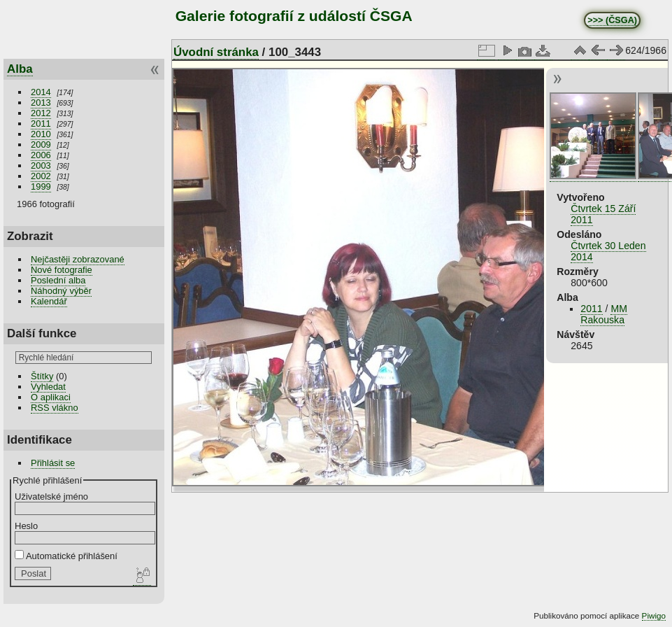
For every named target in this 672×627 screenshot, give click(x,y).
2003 (41, 165)
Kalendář (49, 301)
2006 (41, 155)
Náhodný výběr (61, 291)
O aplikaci (51, 397)
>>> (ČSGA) (612, 20)
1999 (41, 186)
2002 (41, 176)
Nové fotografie (62, 270)
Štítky (42, 376)
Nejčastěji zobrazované (78, 259)
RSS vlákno (55, 408)
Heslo (26, 526)
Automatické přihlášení (66, 556)
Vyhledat (48, 387)
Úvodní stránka (216, 52)
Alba (20, 69)
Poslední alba (58, 280)
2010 (41, 134)
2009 (41, 145)
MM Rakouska (604, 314)
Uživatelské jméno (51, 496)
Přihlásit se (53, 463)
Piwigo (654, 615)
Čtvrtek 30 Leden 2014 (608, 251)
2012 (41, 113)
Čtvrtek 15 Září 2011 (603, 214)
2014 (41, 92)
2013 (41, 103)
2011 (41, 124)
